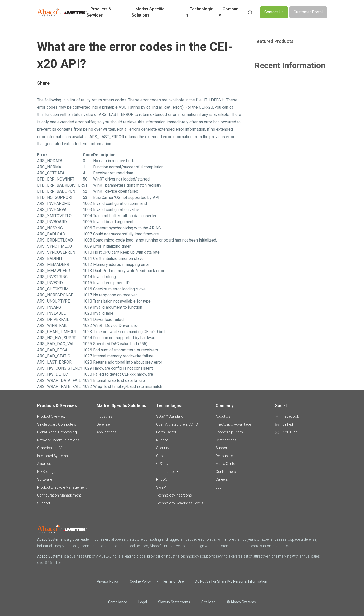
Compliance (118, 602)
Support (44, 503)
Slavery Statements (174, 602)
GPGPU (162, 464)
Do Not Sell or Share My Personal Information (231, 581)
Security (163, 448)
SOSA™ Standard (170, 416)
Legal (143, 602)
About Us (223, 416)
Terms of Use (173, 581)
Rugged (162, 440)
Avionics (44, 464)
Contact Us (274, 12)
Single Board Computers (57, 424)
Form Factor (166, 432)
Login (220, 487)
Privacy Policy (108, 581)
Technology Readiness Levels (180, 503)
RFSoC (162, 479)
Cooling (162, 456)
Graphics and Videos (54, 448)
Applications (107, 432)
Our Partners (226, 472)
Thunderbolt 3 (167, 472)
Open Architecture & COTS (177, 424)
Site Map (208, 602)
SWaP (161, 487)
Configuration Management (59, 495)
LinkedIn (289, 424)
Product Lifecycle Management (62, 487)
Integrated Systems (52, 456)
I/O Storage (46, 472)
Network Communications (58, 440)
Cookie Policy (140, 581)
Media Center (226, 464)
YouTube (290, 432)
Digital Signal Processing (57, 432)
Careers (222, 479)
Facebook (291, 416)
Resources (224, 456)
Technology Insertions (174, 495)
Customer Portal (308, 12)
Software (44, 479)
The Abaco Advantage (233, 424)
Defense (103, 424)
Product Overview (51, 416)
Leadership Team (229, 432)
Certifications (226, 440)
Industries (104, 416)
